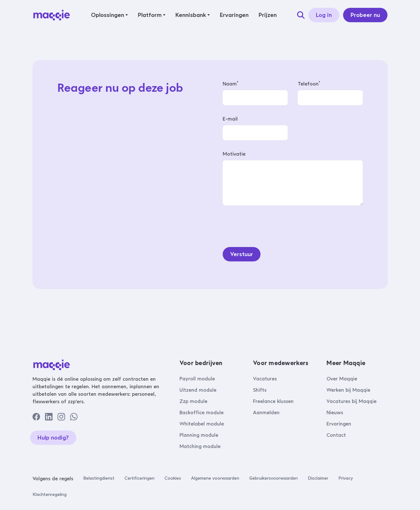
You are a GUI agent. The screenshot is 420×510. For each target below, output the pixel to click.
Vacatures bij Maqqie (352, 401)
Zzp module (193, 401)
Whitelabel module (202, 424)
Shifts (260, 390)
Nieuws (335, 412)
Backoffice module (202, 412)
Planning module (199, 435)
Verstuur (242, 254)
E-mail (230, 119)
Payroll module (197, 379)
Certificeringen (139, 478)
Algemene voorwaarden (215, 478)
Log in (324, 15)
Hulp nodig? (53, 438)
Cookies (173, 478)
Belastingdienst (99, 478)
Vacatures (265, 379)
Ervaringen (339, 424)
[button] (109, 15)
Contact (336, 435)
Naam (230, 84)
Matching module (200, 446)
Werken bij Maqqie (348, 390)
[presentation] (270, 225)
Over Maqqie (342, 379)
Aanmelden (266, 412)
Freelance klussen (273, 401)
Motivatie (234, 154)
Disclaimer (318, 478)
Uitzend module (198, 390)
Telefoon (309, 84)
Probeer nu (365, 15)
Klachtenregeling (50, 495)
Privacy (346, 478)
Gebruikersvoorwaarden (273, 478)
